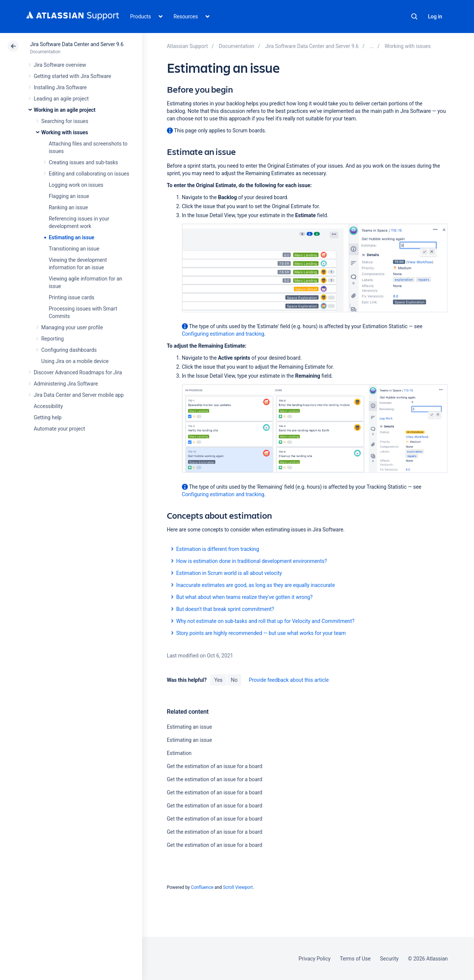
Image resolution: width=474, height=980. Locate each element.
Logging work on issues (76, 185)
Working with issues (65, 132)
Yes (218, 680)
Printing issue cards (72, 297)
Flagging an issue (69, 196)
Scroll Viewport (238, 887)
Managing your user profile (72, 327)
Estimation (179, 753)
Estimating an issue (72, 237)
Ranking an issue (68, 207)
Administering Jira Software (66, 384)
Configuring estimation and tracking (223, 334)
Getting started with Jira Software (72, 76)
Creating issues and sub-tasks (83, 162)
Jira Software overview (60, 65)
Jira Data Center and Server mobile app (79, 395)
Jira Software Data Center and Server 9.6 (77, 44)
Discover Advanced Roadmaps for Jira (78, 372)
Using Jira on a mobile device (75, 361)
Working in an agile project (65, 110)
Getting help (48, 417)
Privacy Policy (314, 959)
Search (414, 17)
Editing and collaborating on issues (89, 174)
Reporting (52, 339)
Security (389, 959)
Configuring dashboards (69, 350)
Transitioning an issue (74, 249)
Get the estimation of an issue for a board (215, 766)
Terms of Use (355, 959)
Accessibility (48, 406)
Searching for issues (65, 121)
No (234, 680)
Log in (435, 17)
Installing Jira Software (60, 87)
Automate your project (59, 429)
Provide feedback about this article (289, 680)
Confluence (202, 887)
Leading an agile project (61, 99)
